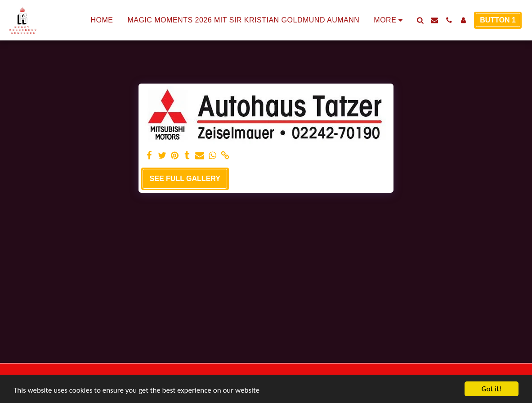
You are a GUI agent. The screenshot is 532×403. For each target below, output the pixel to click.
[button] (420, 20)
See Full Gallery (185, 179)
